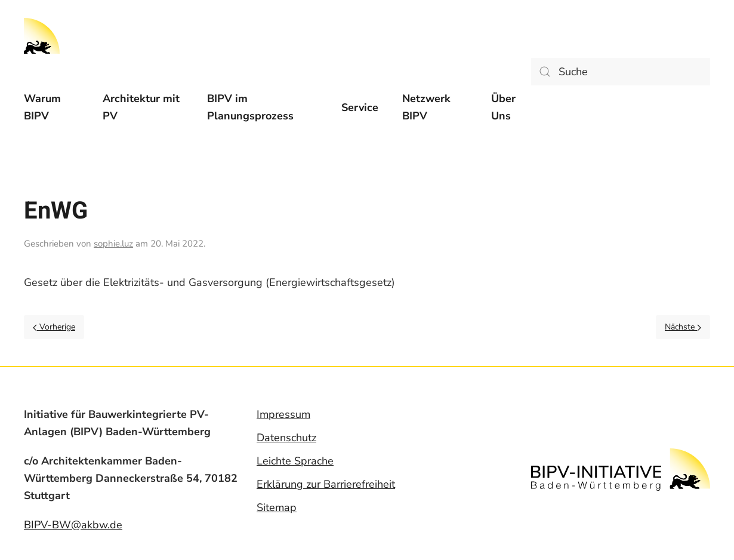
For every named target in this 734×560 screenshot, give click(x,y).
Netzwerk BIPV (426, 107)
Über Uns (503, 107)
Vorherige (54, 327)
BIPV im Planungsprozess (250, 107)
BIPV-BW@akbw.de (73, 525)
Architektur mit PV (141, 107)
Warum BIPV (42, 107)
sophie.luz (113, 244)
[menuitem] (51, 107)
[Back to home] (42, 36)
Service (360, 107)
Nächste (683, 327)
